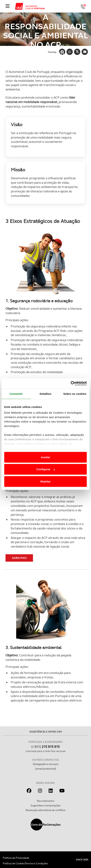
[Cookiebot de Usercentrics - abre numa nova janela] (71, 383)
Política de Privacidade (16, 858)
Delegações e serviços (46, 764)
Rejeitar (45, 481)
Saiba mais (19, 558)
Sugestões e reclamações (45, 805)
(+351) (45, 747)
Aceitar (46, 457)
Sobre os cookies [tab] (75, 394)
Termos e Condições (36, 863)
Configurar (46, 469)
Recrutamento (45, 801)
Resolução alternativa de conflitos (45, 810)
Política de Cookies (14, 863)
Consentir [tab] (16, 394)
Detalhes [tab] (45, 394)
